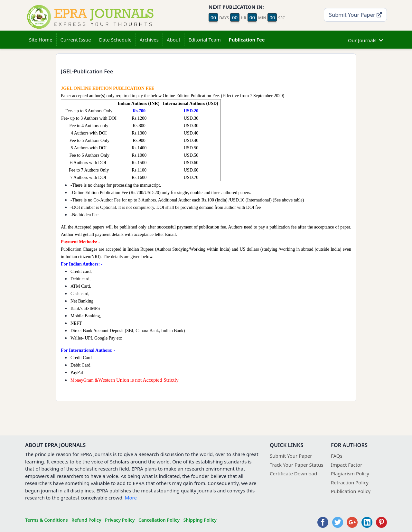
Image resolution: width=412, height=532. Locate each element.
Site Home (41, 40)
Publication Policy (351, 491)
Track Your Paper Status (296, 465)
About (174, 40)
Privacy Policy (120, 520)
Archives (149, 40)
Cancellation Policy (159, 520)
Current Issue (76, 40)
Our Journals (365, 39)
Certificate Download (293, 473)
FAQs (337, 456)
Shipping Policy (200, 520)
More (131, 498)
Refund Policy (86, 520)
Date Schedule (115, 40)
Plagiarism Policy (350, 473)
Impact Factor (346, 465)
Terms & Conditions (47, 520)
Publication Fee (247, 40)
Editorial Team (204, 40)
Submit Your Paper (355, 15)
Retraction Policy (350, 482)
